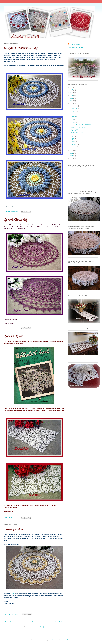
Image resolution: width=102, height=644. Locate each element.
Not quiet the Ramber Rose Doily (20, 48)
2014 (72, 104)
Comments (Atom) (38, 627)
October (74, 111)
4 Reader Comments (12, 518)
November (75, 109)
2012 (72, 153)
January (74, 147)
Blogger (69, 640)
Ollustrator (55, 640)
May (73, 136)
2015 (72, 101)
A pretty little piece (13, 336)
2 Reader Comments (12, 328)
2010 (72, 158)
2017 (72, 95)
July (73, 119)
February (75, 144)
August (74, 117)
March (74, 142)
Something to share (13, 530)
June (73, 122)
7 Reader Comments (12, 212)
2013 (72, 150)
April (73, 139)
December (75, 106)
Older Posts (59, 622)
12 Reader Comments (12, 614)
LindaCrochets (75, 44)
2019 (72, 90)
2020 (72, 87)
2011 (72, 156)
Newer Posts (9, 622)
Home (34, 622)
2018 (72, 93)
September (75, 114)
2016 (72, 98)
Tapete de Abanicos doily (16, 220)
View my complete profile (75, 47)
